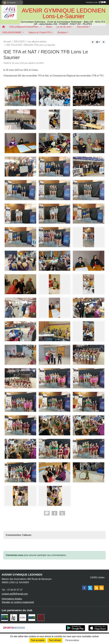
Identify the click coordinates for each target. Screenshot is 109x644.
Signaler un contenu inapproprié (18, 602)
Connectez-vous (15, 555)
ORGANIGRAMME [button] (12, 32)
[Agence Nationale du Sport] (23, 617)
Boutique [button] (62, 32)
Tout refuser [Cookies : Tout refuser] (55, 640)
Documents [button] (83, 27)
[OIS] (5, 617)
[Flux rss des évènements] (101, 588)
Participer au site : (96, 2)
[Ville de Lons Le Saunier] (41, 617)
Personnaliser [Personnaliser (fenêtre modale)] (72, 640)
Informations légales (12, 599)
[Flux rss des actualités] (96, 588)
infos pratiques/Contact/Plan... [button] (25, 27)
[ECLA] (32, 617)
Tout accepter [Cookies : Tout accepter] (38, 640)
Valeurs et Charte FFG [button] (40, 32)
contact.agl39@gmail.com (15, 594)
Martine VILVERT (36, 63)
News (49, 27)
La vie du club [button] (64, 27)
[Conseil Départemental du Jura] (14, 617)
